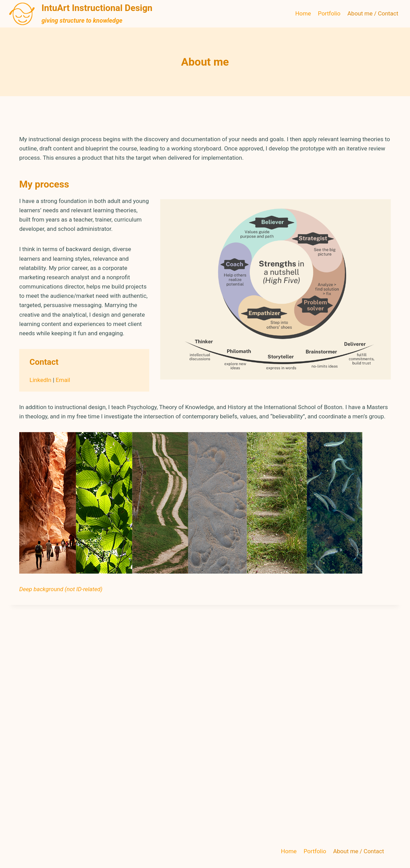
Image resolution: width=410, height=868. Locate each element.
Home (303, 13)
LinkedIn (40, 380)
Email (63, 380)
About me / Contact (373, 13)
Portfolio (329, 13)
